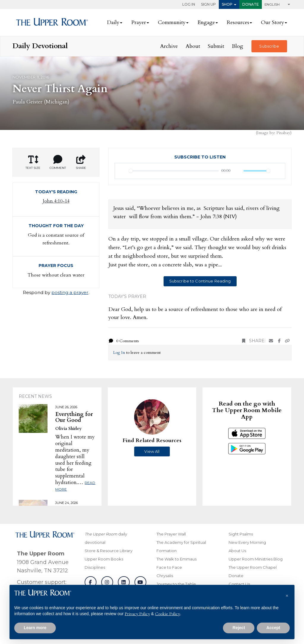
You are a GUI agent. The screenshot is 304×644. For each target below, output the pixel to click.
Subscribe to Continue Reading (200, 281)
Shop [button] (227, 4)
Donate (251, 4)
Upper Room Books (104, 559)
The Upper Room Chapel (253, 567)
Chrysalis (165, 576)
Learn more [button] (35, 628)
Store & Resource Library (109, 551)
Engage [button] (206, 22)
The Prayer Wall (171, 534)
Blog (237, 46)
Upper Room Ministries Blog (256, 559)
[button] (287, 594)
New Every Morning (247, 542)
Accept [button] (273, 628)
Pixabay (283, 133)
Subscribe (269, 46)
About (193, 46)
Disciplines (95, 567)
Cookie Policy (167, 614)
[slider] (174, 171)
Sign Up (208, 4)
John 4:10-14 (56, 201)
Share (81, 162)
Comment (58, 162)
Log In (189, 4)
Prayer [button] (139, 22)
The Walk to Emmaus (176, 559)
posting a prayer (70, 292)
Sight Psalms (241, 534)
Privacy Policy (137, 614)
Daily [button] (113, 22)
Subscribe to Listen (200, 157)
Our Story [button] (273, 22)
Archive (169, 46)
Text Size (33, 162)
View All (152, 451)
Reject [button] (239, 628)
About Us (237, 551)
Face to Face (169, 567)
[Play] (123, 171)
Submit (216, 46)
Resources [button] (238, 22)
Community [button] (172, 22)
